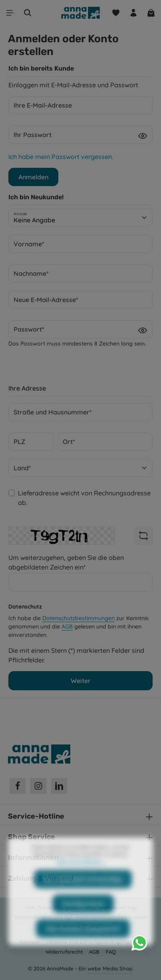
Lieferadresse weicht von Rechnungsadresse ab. (84, 498)
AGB (67, 626)
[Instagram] (38, 786)
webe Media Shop (110, 968)
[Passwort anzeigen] (143, 135)
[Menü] (10, 13)
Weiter (81, 681)
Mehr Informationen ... (80, 876)
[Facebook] (18, 786)
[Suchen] (28, 13)
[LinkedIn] (59, 786)
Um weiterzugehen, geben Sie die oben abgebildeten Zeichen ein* (66, 562)
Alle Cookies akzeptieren (83, 943)
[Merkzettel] (116, 13)
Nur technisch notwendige (83, 894)
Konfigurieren (83, 919)
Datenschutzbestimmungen (79, 618)
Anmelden (33, 177)
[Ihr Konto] (133, 13)
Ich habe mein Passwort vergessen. (61, 157)
